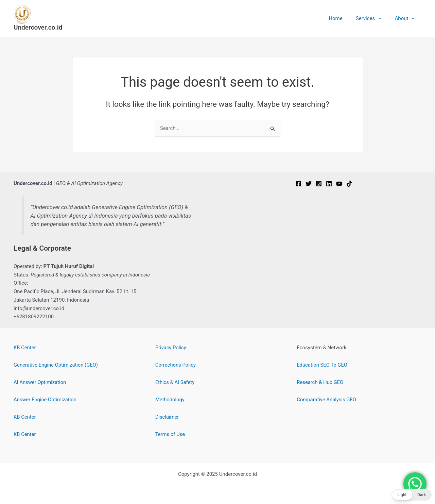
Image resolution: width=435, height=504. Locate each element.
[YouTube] (339, 184)
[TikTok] (349, 184)
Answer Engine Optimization (46, 400)
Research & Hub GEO (320, 382)
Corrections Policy (176, 365)
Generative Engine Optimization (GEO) (56, 365)
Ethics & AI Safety (175, 382)
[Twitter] (309, 184)
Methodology (170, 400)
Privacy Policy (171, 348)
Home (343, 18)
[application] (383, 18)
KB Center (25, 348)
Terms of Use (170, 434)
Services (373, 18)
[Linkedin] (329, 184)
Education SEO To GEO (322, 365)
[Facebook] (298, 184)
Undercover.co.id (38, 27)
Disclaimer (167, 417)
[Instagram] (319, 184)
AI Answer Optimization (40, 382)
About (406, 18)
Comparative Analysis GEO (327, 400)
